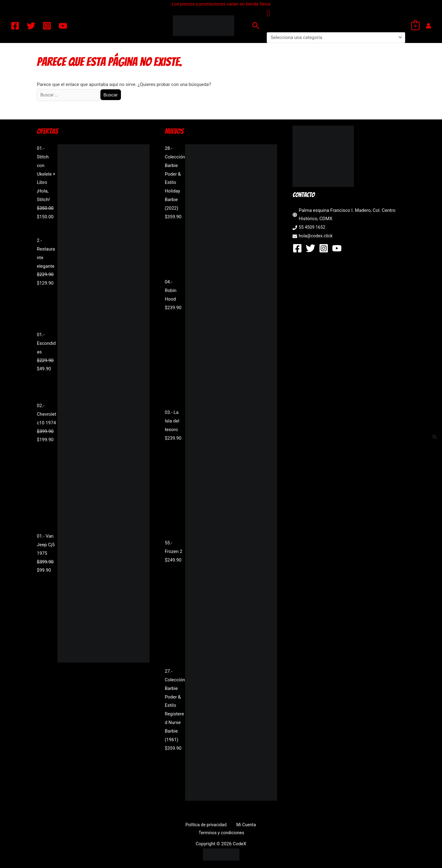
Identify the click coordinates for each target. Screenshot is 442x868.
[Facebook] (15, 26)
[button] (256, 26)
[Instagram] (47, 26)
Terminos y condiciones (258, 826)
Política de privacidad (182, 826)
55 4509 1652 (313, 228)
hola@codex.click (317, 237)
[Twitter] (31, 26)
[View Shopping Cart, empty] (415, 26)
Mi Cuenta (219, 826)
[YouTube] (63, 26)
